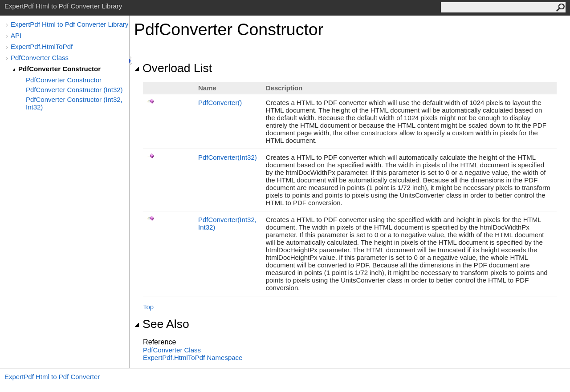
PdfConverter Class (40, 58)
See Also (162, 324)
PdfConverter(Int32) (228, 157)
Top (148, 307)
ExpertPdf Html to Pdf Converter (52, 377)
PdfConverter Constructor (59, 69)
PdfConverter (220, 103)
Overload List (173, 68)
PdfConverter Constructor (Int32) (74, 90)
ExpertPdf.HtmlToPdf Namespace (193, 358)
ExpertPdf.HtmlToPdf (42, 46)
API (16, 35)
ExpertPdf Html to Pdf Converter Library (69, 24)
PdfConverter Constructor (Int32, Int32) (74, 103)
